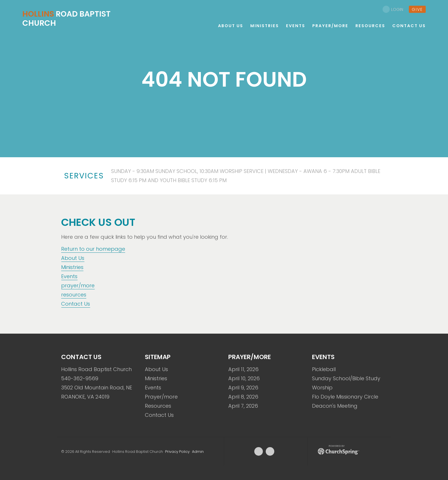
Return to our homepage (93, 249)
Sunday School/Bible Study (346, 378)
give (417, 9)
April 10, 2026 (244, 378)
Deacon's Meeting (335, 406)
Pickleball (324, 369)
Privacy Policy (177, 452)
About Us (73, 258)
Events (69, 276)
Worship (322, 388)
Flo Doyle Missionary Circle (345, 397)
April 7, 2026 (243, 406)
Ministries (72, 267)
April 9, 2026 (243, 388)
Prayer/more (161, 397)
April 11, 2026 (243, 369)
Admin (198, 452)
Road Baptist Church (66, 18)
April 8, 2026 (243, 397)
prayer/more (78, 285)
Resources (158, 406)
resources (74, 295)
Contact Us (76, 304)
